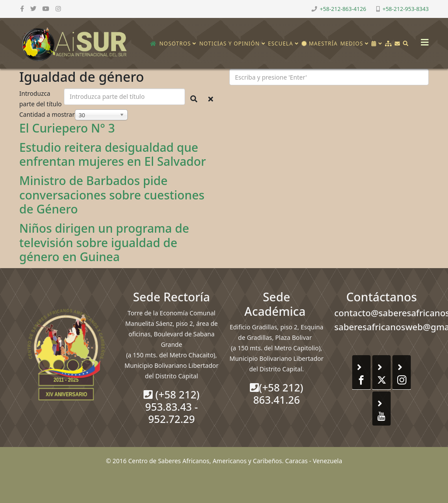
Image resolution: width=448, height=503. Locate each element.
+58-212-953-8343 (406, 9)
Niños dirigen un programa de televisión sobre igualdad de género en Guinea (104, 242)
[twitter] (33, 9)
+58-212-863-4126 (343, 9)
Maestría (320, 44)
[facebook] (22, 9)
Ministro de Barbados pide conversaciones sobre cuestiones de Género (112, 195)
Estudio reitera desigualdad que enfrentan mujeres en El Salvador (113, 154)
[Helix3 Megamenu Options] (423, 40)
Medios (352, 44)
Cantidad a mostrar (47, 114)
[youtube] (46, 9)
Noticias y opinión (229, 44)
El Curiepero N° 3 (67, 128)
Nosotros (175, 44)
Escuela (281, 44)
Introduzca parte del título (41, 99)
